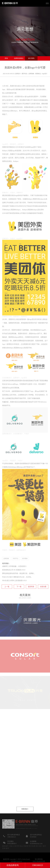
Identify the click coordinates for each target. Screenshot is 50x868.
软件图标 (25, 565)
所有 (6, 58)
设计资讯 (31, 58)
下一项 (19, 593)
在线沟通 (43, 593)
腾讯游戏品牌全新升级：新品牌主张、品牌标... (19, 580)
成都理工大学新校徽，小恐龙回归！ (15, 573)
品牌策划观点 (19, 58)
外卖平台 (16, 565)
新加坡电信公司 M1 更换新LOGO (14, 577)
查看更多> (25, 816)
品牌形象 (6, 565)
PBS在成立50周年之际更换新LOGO (14, 587)
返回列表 (31, 593)
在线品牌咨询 (13, 865)
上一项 (7, 593)
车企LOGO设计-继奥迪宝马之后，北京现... (17, 584)
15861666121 (38, 865)
